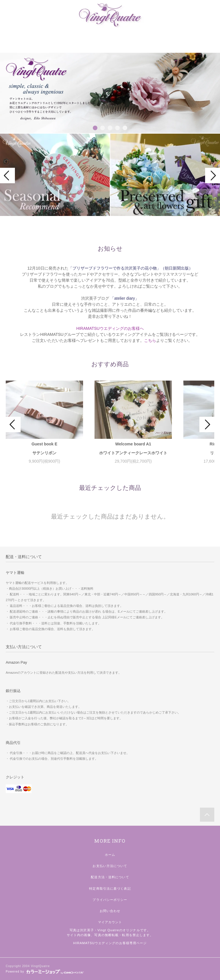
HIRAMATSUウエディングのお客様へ (110, 328)
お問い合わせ (110, 911)
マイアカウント (110, 922)
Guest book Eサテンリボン (44, 448)
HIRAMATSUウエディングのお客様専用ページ (110, 943)
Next (213, 176)
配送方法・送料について (110, 877)
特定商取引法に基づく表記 (110, 889)
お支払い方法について (110, 866)
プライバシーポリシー (110, 900)
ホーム (110, 855)
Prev (7, 176)
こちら (150, 340)
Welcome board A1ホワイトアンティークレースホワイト (133, 448)
